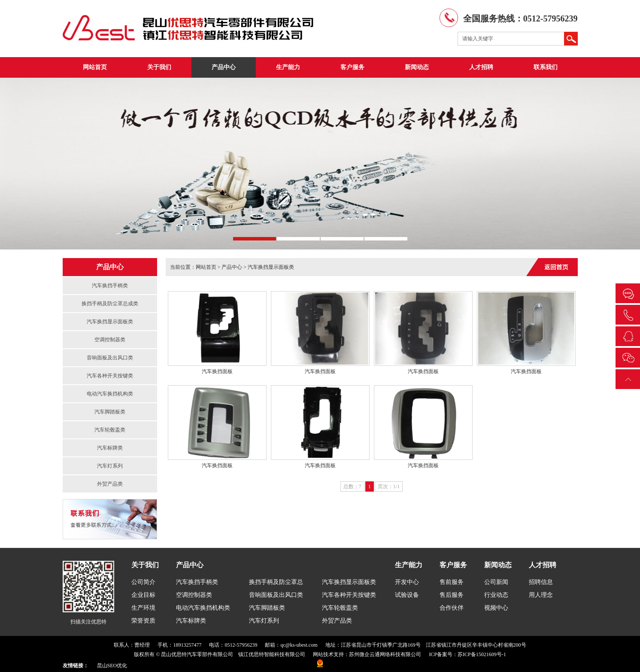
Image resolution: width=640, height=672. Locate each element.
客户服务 (352, 67)
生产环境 (143, 608)
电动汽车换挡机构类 (110, 394)
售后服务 (452, 595)
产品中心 (224, 67)
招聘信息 (541, 582)
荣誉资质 (143, 621)
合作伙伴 (452, 608)
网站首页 (95, 67)
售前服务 (452, 582)
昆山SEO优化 (112, 666)
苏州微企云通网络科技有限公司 (385, 654)
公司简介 (143, 582)
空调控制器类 (110, 340)
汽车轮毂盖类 (110, 430)
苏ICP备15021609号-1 (482, 654)
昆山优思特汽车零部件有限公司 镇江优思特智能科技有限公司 (233, 654)
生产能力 (288, 67)
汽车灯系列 (110, 466)
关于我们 (159, 67)
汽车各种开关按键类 (110, 376)
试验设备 (407, 595)
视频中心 (496, 608)
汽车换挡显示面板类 (110, 322)
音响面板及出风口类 (110, 358)
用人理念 (541, 595)
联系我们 (546, 67)
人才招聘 (481, 67)
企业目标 (143, 595)
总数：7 (352, 487)
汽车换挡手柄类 (110, 286)
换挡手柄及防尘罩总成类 (110, 304)
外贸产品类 (110, 484)
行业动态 (496, 595)
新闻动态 (417, 67)
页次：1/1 (389, 487)
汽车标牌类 (110, 448)
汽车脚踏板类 (110, 412)
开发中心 (407, 582)
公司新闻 (496, 582)
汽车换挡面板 (217, 371)
